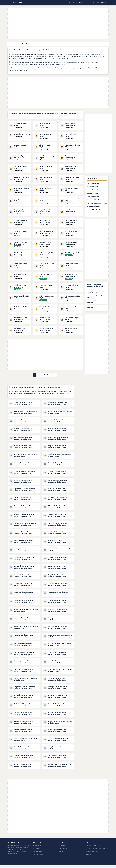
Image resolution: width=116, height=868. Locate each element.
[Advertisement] (59, 24)
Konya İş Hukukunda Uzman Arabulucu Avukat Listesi (96, 307)
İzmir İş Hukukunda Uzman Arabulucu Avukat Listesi (96, 302)
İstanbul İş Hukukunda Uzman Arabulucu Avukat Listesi (94, 292)
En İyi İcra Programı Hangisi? (92, 855)
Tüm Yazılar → (88, 858)
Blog (98, 3)
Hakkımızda (104, 3)
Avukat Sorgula (73, 3)
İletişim (61, 855)
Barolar (81, 3)
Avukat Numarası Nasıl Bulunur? (93, 849)
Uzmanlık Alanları (90, 3)
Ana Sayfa (11, 44)
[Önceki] (51, 376)
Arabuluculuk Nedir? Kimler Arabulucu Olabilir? (96, 852)
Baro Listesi (36, 852)
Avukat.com (15, 3)
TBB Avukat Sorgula (38, 858)
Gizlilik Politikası (63, 852)
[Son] (55, 376)
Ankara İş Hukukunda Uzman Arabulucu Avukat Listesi (97, 297)
